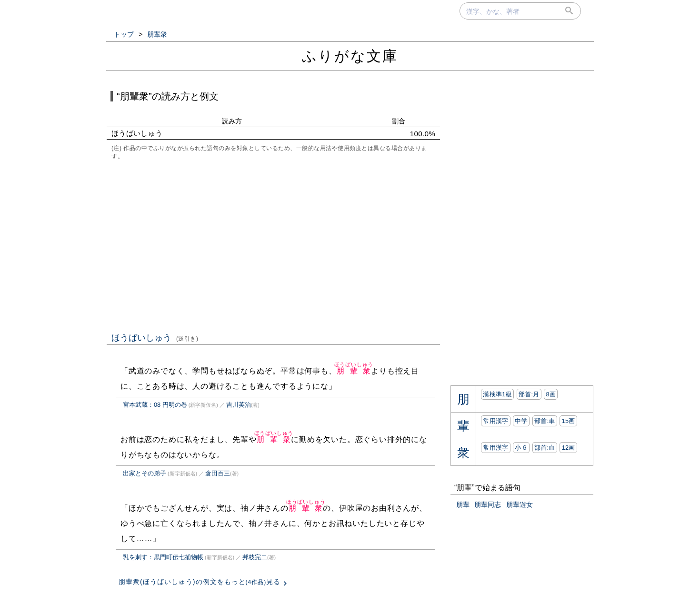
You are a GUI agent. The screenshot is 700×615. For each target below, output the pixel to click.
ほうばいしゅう (155, 338)
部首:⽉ (529, 394)
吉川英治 (239, 405)
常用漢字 (495, 421)
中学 (521, 421)
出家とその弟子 (145, 473)
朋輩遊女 (520, 504)
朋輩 (463, 504)
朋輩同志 (488, 504)
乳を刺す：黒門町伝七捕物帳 (163, 557)
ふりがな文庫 (350, 56)
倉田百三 (218, 473)
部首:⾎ (545, 448)
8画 (551, 394)
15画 (568, 421)
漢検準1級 (497, 394)
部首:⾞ (545, 421)
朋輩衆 (354, 371)
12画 (568, 448)
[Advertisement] (273, 245)
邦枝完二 (255, 557)
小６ (521, 448)
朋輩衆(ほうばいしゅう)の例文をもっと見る (200, 582)
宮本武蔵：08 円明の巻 (155, 405)
